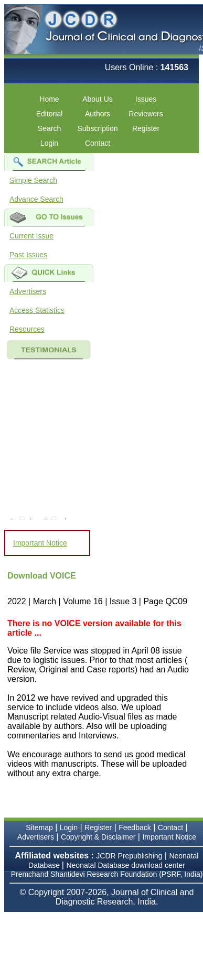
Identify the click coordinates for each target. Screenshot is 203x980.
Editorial (50, 114)
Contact (98, 143)
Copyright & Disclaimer (98, 837)
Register (146, 128)
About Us (98, 99)
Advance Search (36, 199)
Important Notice (40, 543)
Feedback (135, 827)
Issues (146, 99)
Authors (98, 114)
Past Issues (28, 255)
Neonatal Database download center (126, 865)
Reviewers (146, 114)
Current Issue (31, 236)
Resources (27, 329)
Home (49, 99)
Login (49, 143)
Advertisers (28, 291)
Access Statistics (37, 310)
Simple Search (33, 180)
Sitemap (39, 827)
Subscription (97, 128)
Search (49, 128)
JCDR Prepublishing (129, 856)
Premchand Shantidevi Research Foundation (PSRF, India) (107, 874)
